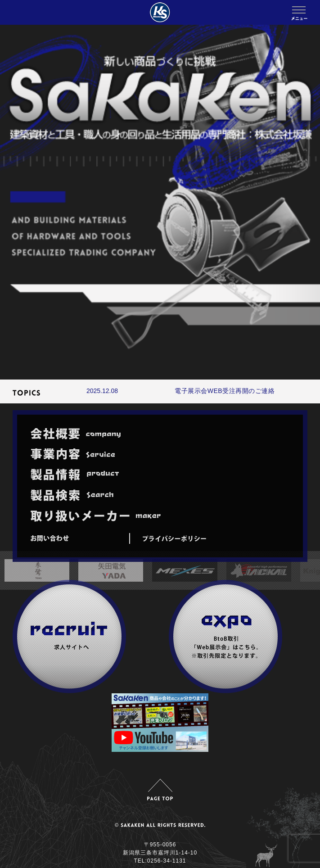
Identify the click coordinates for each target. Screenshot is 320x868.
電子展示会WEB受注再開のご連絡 (225, 391)
